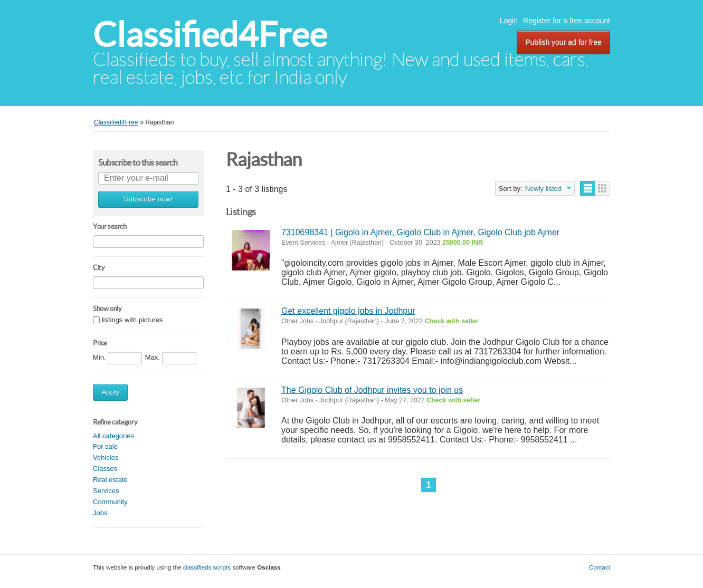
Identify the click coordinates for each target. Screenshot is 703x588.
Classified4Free (210, 35)
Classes (105, 469)
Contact (600, 567)
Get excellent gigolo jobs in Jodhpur (348, 311)
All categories (113, 436)
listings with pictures (132, 320)
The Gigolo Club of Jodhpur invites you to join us (372, 390)
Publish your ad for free (563, 42)
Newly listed (543, 189)
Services (106, 491)
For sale (105, 446)
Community (110, 502)
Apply (110, 392)
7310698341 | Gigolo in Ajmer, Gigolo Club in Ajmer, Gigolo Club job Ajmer (420, 232)
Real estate (110, 480)
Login (509, 21)
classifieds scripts (207, 567)
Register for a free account (567, 21)
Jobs (100, 513)
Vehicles (106, 457)
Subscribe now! (149, 199)
